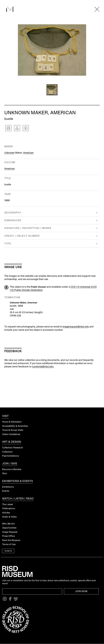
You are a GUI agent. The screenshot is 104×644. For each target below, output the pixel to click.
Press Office (8, 536)
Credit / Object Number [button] (22, 236)
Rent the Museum (11, 540)
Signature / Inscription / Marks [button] (28, 228)
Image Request (10, 532)
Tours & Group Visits (13, 430)
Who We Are (8, 524)
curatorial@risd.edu (43, 367)
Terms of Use (9, 544)
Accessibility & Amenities (15, 426)
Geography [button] (13, 213)
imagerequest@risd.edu (76, 327)
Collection (7, 452)
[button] (52, 90)
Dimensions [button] (13, 221)
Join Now (81, 591)
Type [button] (8, 244)
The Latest (8, 505)
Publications (9, 509)
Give (4, 474)
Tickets (8, 551)
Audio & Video (9, 517)
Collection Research (13, 448)
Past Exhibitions (10, 456)
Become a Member (12, 469)
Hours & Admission (12, 422)
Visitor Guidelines (11, 434)
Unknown (9, 153)
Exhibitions (8, 487)
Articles (6, 513)
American (28, 153)
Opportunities (9, 528)
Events (6, 491)
